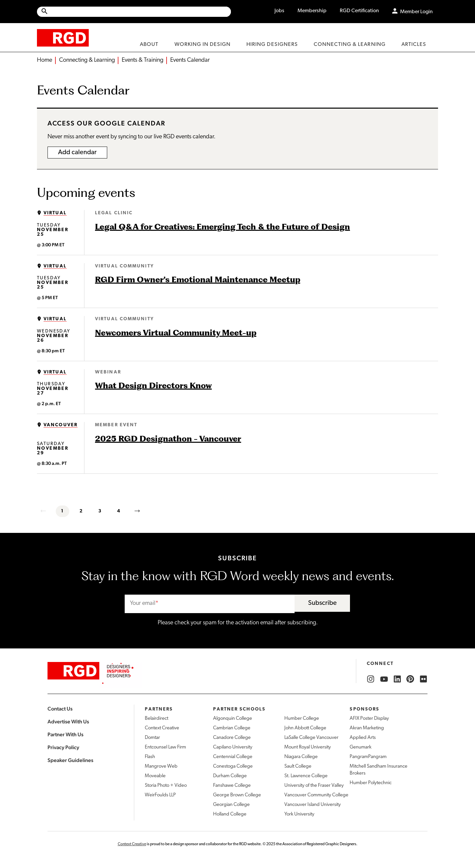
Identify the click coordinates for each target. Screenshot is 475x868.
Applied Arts (363, 738)
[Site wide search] (134, 12)
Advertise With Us (68, 722)
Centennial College (233, 757)
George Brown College (237, 795)
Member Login (416, 12)
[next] (138, 511)
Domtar (152, 738)
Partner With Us (65, 734)
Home (45, 60)
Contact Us (60, 709)
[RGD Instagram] (371, 679)
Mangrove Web (161, 766)
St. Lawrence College (306, 776)
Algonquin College (233, 719)
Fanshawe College (232, 786)
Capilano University (233, 747)
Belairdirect (157, 719)
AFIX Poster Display (369, 719)
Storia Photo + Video (166, 786)
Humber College (302, 719)
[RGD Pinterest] (410, 679)
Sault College (298, 766)
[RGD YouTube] (384, 679)
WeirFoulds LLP (160, 795)
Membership (312, 11)
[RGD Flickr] (424, 679)
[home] (63, 37)
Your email (143, 604)
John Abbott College (305, 728)
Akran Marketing (367, 728)
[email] (210, 604)
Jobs (279, 11)
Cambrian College (232, 728)
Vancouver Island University (313, 805)
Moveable (155, 776)
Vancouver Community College (316, 795)
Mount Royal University (308, 747)
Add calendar (77, 153)
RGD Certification (359, 11)
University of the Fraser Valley (314, 786)
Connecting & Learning (87, 60)
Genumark (361, 747)
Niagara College (301, 757)
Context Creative (162, 728)
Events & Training (142, 60)
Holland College (230, 814)
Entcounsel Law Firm (165, 747)
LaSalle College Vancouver (311, 738)
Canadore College (232, 738)
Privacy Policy (63, 747)
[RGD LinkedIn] (397, 679)
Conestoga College (233, 766)
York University (299, 814)
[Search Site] (140, 12)
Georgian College (231, 805)
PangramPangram (368, 757)
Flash (150, 757)
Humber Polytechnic (371, 783)
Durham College (230, 776)
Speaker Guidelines (70, 760)
